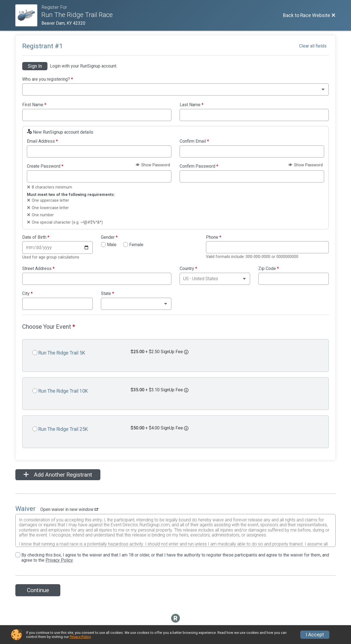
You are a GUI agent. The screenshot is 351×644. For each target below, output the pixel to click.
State (107, 294)
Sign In (35, 66)
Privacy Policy (59, 560)
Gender (109, 237)
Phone (214, 237)
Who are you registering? (48, 79)
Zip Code (269, 269)
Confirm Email (194, 141)
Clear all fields (313, 46)
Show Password (153, 165)
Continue (38, 590)
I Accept (315, 635)
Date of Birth (36, 237)
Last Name (192, 105)
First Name (34, 105)
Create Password (45, 166)
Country (188, 269)
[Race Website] (28, 15)
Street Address (38, 269)
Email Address (42, 141)
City (27, 294)
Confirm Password (199, 166)
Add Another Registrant (58, 475)
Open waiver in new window (69, 509)
